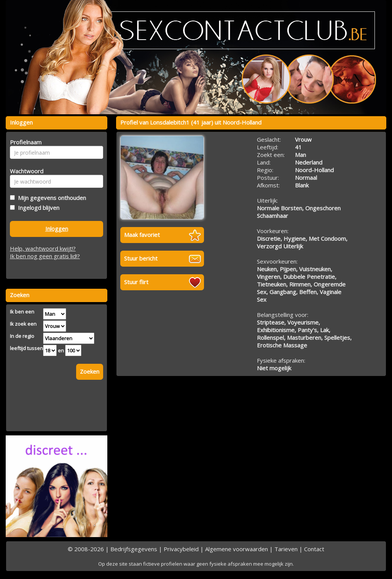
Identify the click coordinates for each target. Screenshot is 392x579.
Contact (314, 549)
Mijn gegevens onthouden (50, 198)
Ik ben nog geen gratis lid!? (45, 256)
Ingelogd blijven (37, 208)
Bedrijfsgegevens (134, 549)
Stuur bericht (141, 258)
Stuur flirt (136, 282)
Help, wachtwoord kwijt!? (43, 248)
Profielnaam (25, 142)
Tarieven (286, 549)
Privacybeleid (181, 549)
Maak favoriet (142, 235)
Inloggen (57, 229)
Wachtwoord (25, 171)
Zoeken (90, 371)
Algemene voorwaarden (237, 549)
